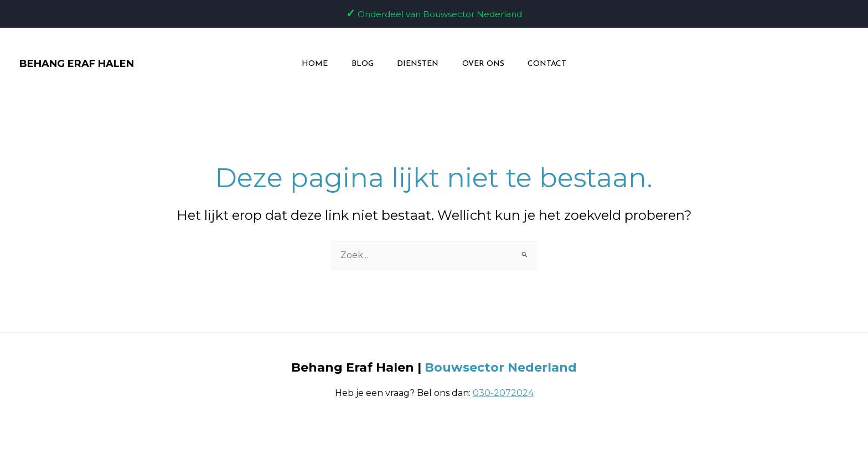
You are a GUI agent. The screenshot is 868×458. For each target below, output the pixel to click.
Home (306, 64)
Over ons (487, 64)
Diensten (418, 64)
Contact (555, 64)
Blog (358, 64)
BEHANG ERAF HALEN (77, 64)
